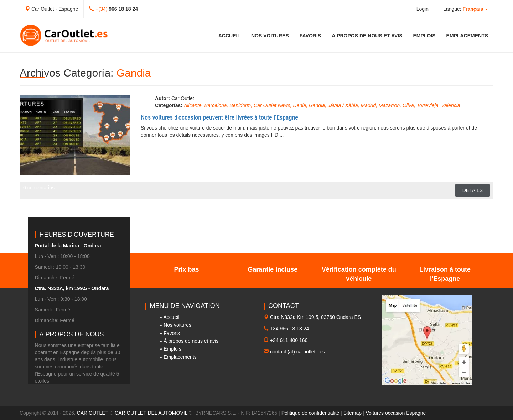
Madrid (368, 105)
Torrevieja (428, 105)
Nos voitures (270, 36)
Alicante (193, 105)
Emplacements (467, 36)
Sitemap (353, 413)
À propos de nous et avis (367, 36)
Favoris (310, 36)
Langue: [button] (466, 9)
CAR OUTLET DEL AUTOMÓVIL (151, 413)
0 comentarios (39, 188)
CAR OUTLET (93, 413)
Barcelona (216, 105)
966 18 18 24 (123, 9)
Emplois (424, 36)
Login (423, 9)
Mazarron (389, 105)
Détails (473, 190)
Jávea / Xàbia (343, 105)
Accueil (229, 36)
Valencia (450, 105)
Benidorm (240, 105)
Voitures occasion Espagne (396, 413)
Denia (300, 105)
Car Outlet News (272, 105)
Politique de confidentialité (310, 413)
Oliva (408, 105)
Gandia (317, 105)
